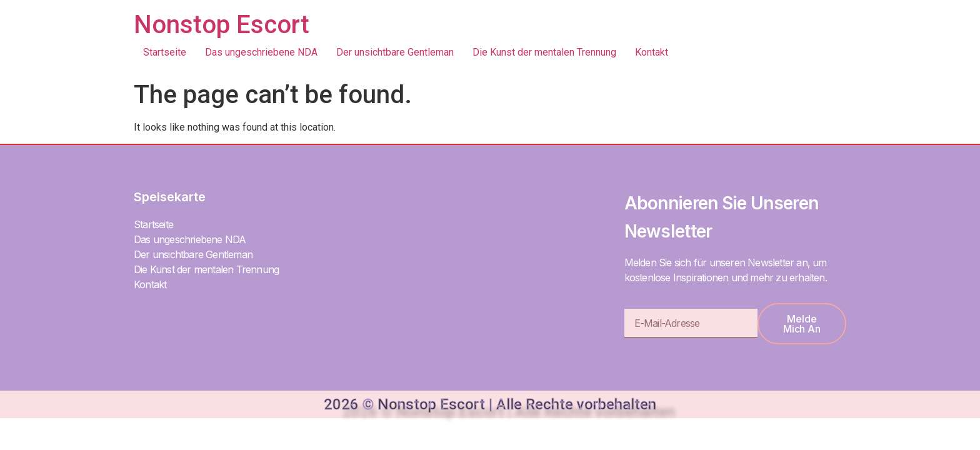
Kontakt (652, 52)
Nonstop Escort (222, 25)
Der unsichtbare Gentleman (395, 52)
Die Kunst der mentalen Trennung (544, 52)
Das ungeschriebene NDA (261, 52)
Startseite (165, 52)
